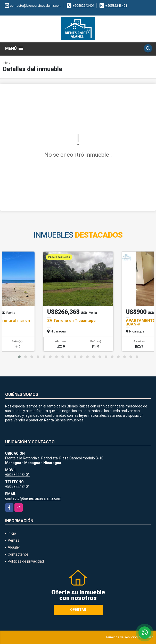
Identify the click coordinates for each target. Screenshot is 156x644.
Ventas (14, 540)
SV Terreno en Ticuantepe (71, 321)
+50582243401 (84, 6)
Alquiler (14, 547)
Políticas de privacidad (26, 561)
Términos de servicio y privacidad (130, 637)
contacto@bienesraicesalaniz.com (33, 498)
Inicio (6, 63)
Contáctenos (18, 554)
